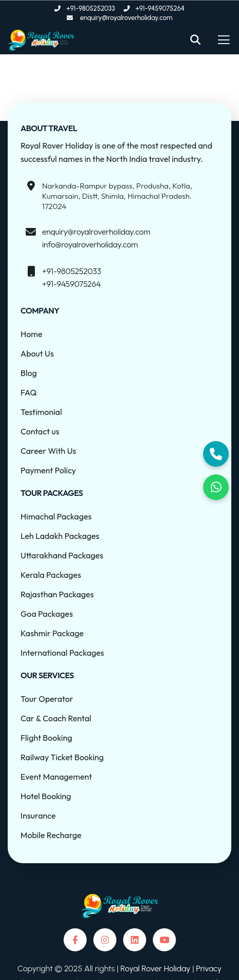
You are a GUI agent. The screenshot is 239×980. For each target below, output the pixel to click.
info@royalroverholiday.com (90, 244)
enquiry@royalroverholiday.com (96, 232)
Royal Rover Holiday (156, 968)
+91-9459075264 (71, 284)
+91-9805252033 (72, 271)
